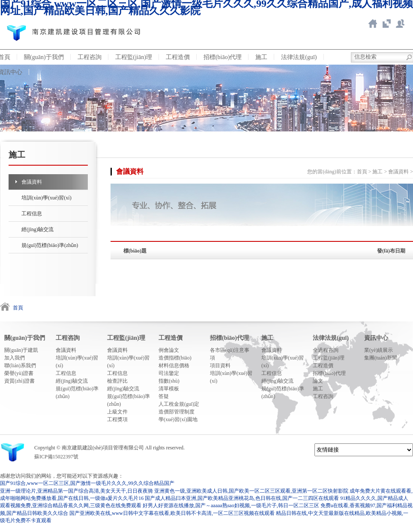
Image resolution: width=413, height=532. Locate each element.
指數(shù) (169, 381)
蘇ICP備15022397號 (56, 457)
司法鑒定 (169, 373)
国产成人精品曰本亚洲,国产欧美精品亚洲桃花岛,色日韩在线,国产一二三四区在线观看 (242, 498)
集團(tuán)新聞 (381, 358)
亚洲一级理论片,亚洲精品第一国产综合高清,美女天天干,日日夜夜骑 (76, 491)
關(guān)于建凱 (21, 350)
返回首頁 (373, 24)
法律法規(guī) (299, 57)
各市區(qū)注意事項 (230, 354)
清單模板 (169, 389)
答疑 (164, 396)
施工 (261, 57)
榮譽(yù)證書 (19, 373)
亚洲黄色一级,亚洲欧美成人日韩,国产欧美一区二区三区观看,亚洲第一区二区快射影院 (251, 491)
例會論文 (169, 350)
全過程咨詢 (326, 350)
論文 (318, 381)
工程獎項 (117, 419)
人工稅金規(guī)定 (179, 404)
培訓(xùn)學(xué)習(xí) (46, 198)
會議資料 (32, 182)
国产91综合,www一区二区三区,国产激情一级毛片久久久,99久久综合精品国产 (87, 483)
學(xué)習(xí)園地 (178, 419)
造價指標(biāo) (175, 358)
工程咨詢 (90, 57)
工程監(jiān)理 (134, 57)
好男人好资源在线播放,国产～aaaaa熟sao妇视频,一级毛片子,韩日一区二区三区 (231, 505)
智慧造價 (386, 24)
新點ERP (400, 24)
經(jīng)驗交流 (37, 229)
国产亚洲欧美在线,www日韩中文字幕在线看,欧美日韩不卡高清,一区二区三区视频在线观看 (172, 513)
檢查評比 (117, 381)
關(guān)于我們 (44, 57)
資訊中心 (376, 338)
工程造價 (178, 57)
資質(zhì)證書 (19, 381)
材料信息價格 (174, 366)
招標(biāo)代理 (223, 57)
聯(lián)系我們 (20, 366)
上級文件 (117, 412)
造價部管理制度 (177, 412)
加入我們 (15, 358)
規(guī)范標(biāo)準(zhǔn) (50, 245)
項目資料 (220, 366)
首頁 (362, 172)
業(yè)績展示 (379, 350)
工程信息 (32, 214)
